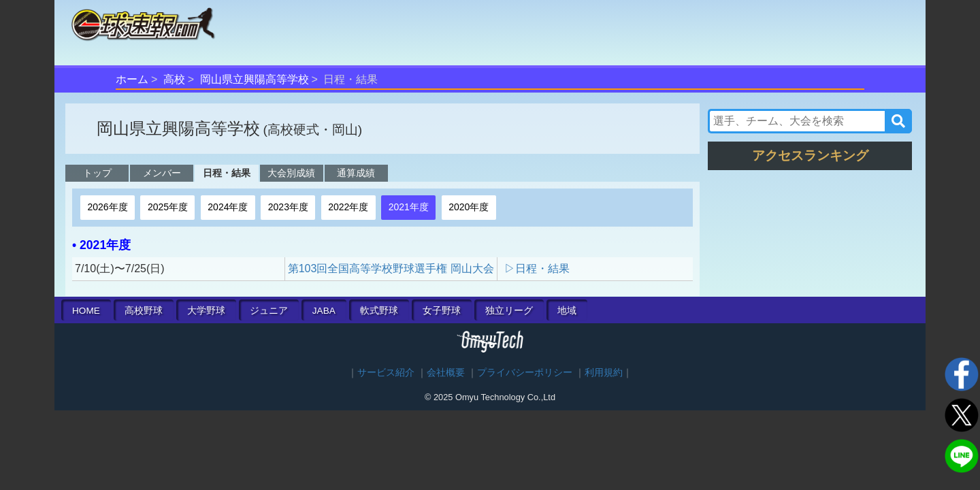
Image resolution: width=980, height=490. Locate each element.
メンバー (162, 173)
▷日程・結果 (537, 268)
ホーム (132, 79)
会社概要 (446, 373)
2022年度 (348, 207)
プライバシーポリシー (525, 373)
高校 (174, 79)
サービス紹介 (386, 373)
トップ (97, 173)
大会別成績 (291, 173)
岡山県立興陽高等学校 (255, 79)
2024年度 (228, 207)
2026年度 (107, 207)
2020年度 (469, 207)
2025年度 (168, 207)
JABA (324, 311)
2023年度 (288, 207)
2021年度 (409, 207)
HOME (86, 311)
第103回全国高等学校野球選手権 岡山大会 (391, 268)
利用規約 (604, 373)
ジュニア (269, 311)
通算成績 (356, 173)
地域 (567, 311)
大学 (206, 311)
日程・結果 (227, 173)
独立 (509, 311)
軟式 (379, 311)
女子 (442, 311)
